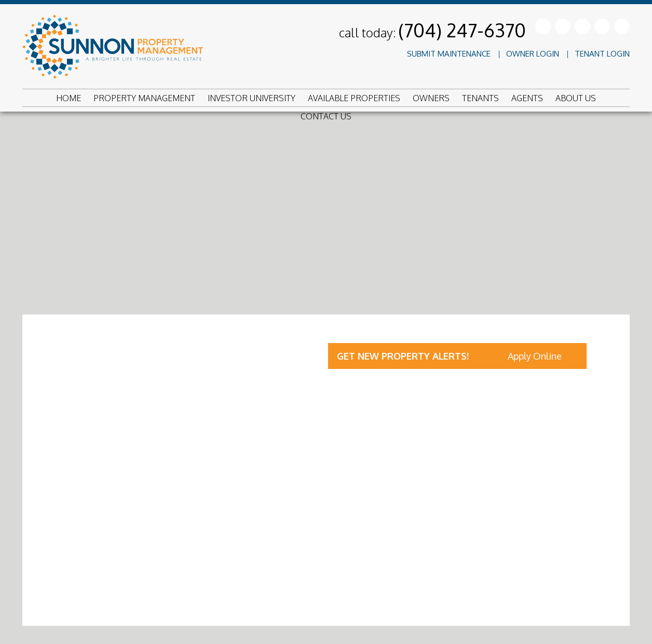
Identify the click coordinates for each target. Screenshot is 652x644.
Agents (527, 98)
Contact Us (326, 116)
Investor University (252, 98)
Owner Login (533, 54)
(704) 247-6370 (462, 30)
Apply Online (535, 356)
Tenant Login (602, 54)
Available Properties (354, 98)
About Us (576, 98)
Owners (431, 98)
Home (69, 98)
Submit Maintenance (449, 54)
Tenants (480, 98)
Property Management (144, 98)
